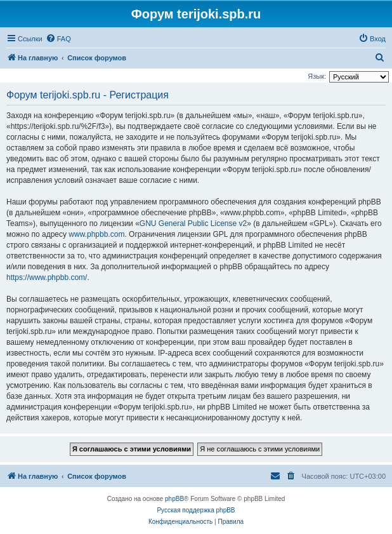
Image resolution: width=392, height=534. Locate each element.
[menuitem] (58, 39)
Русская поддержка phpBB (196, 510)
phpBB (174, 499)
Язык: (317, 76)
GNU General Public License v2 (193, 224)
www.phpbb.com (96, 234)
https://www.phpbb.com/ (47, 277)
